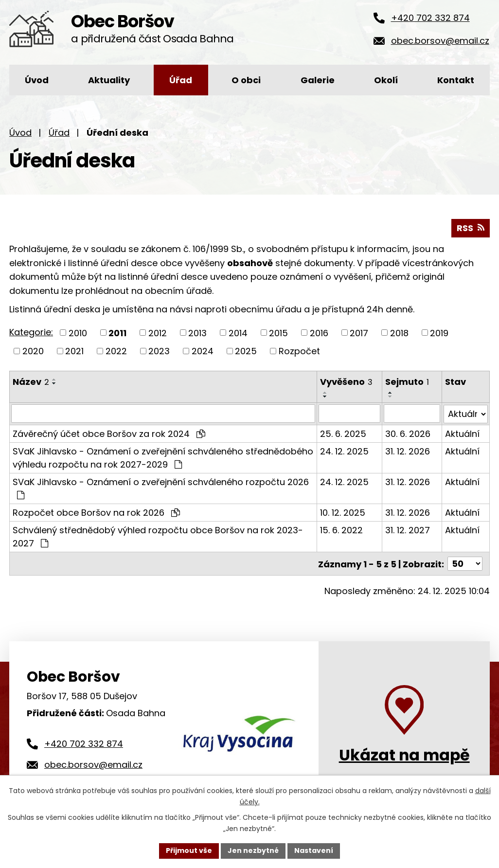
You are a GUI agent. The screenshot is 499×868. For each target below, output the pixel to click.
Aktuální (462, 433)
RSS (471, 228)
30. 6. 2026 (408, 433)
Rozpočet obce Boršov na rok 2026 (96, 512)
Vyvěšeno (346, 382)
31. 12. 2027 (408, 530)
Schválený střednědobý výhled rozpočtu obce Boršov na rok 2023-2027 (158, 536)
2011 (117, 333)
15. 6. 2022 (341, 530)
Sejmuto (408, 382)
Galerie (318, 80)
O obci (246, 80)
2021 (74, 351)
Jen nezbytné (253, 850)
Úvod (37, 80)
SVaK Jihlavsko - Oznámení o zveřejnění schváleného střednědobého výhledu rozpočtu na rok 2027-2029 (163, 457)
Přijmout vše (189, 850)
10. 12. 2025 (343, 512)
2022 (116, 351)
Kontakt (456, 80)
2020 (33, 351)
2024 (203, 351)
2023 (159, 351)
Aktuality (109, 80)
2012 (158, 333)
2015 (278, 333)
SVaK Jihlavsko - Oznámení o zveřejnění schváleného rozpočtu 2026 (161, 487)
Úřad (181, 80)
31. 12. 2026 (408, 451)
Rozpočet (299, 351)
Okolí (386, 80)
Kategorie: (31, 332)
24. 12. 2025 (344, 451)
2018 (399, 333)
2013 (197, 333)
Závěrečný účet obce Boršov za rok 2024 (109, 433)
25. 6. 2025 (343, 433)
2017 (359, 333)
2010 (78, 333)
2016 (319, 333)
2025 (246, 351)
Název (31, 382)
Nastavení (314, 850)
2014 (238, 333)
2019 (439, 333)
